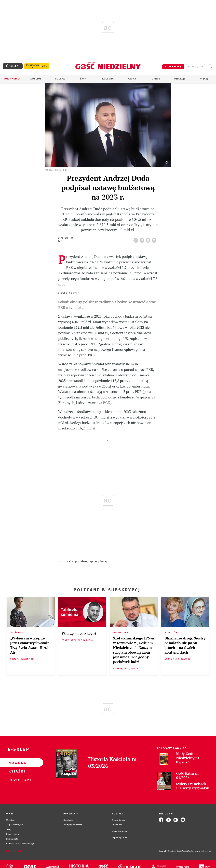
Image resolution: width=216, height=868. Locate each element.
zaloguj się (196, 67)
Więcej (204, 79)
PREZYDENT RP (101, 561)
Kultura (108, 79)
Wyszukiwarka (210, 66)
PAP (91, 561)
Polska (60, 79)
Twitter (143, 239)
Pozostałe (16, 780)
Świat (84, 79)
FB (137, 239)
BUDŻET (70, 561)
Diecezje (180, 79)
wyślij (155, 239)
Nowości (16, 763)
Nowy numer (12, 79)
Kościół (36, 79)
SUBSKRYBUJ (173, 67)
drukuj (149, 239)
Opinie (156, 79)
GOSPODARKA (81, 561)
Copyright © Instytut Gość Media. (173, 851)
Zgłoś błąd (14, 851)
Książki (16, 771)
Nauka (132, 79)
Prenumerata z (33, 66)
